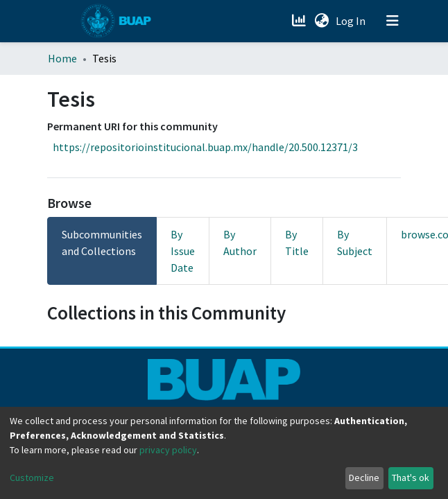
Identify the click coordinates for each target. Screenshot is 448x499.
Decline (364, 478)
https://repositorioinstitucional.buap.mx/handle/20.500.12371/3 (205, 147)
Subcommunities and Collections (102, 243)
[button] (321, 21)
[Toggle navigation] (393, 21)
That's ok (411, 478)
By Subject (355, 243)
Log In (352, 21)
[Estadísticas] (300, 21)
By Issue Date (183, 251)
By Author (240, 243)
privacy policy (168, 450)
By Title (297, 243)
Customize (32, 478)
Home (62, 58)
